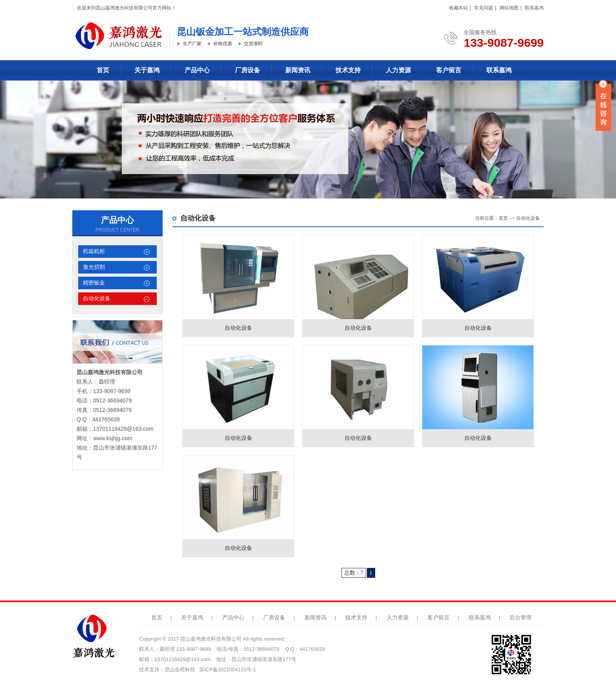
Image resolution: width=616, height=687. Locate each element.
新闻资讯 (298, 70)
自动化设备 (97, 298)
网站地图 (509, 8)
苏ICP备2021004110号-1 (228, 670)
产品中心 (197, 70)
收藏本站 (458, 8)
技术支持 (348, 70)
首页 (103, 70)
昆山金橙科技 (180, 670)
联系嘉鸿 (534, 8)
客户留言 (449, 70)
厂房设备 (247, 70)
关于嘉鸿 (147, 70)
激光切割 (94, 267)
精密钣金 (94, 283)
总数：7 (354, 573)
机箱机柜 (94, 251)
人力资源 (398, 70)
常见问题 (484, 8)
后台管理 (521, 618)
